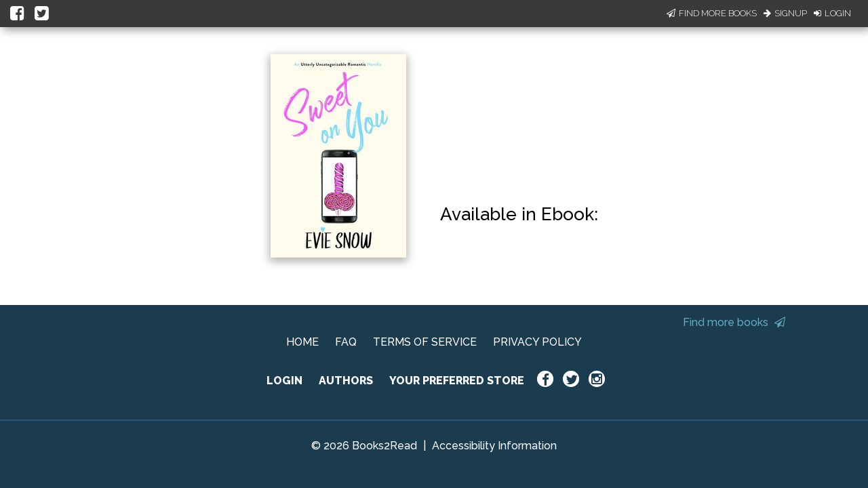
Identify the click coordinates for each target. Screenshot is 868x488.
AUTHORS (346, 381)
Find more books (734, 322)
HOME (302, 342)
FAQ (346, 342)
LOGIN (284, 381)
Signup (785, 13)
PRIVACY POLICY (537, 342)
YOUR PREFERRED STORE (457, 381)
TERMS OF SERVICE (425, 342)
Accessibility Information (494, 446)
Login (832, 13)
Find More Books (712, 13)
